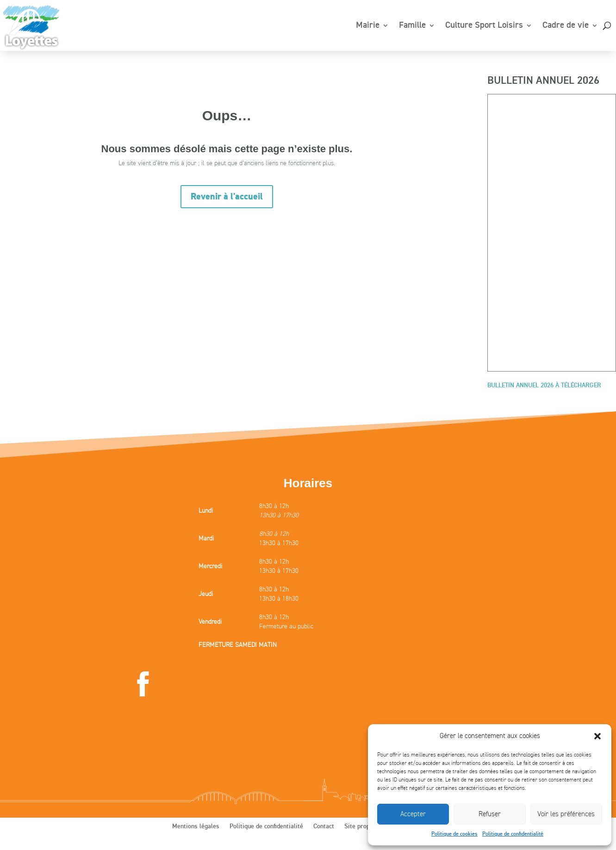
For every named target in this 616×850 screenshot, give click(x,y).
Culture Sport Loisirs (484, 25)
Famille (412, 25)
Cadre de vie (566, 25)
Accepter (413, 814)
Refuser (490, 814)
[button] (597, 736)
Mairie (368, 25)
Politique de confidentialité (513, 834)
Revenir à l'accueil (227, 196)
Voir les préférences (566, 814)
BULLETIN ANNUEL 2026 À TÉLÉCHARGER (544, 385)
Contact (324, 826)
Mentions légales (196, 826)
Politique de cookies (454, 834)
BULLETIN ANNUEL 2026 (543, 81)
